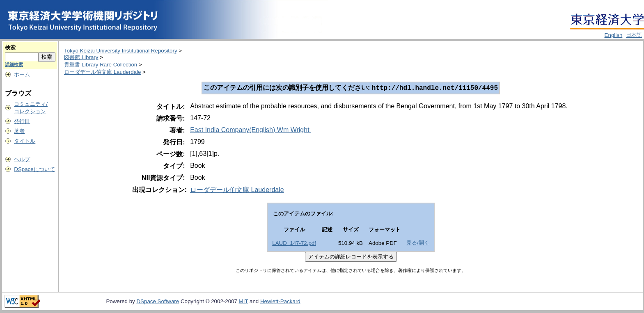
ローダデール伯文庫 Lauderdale (102, 72)
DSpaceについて (34, 169)
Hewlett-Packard (280, 302)
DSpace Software (158, 302)
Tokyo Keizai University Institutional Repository (121, 51)
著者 (19, 131)
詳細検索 (14, 64)
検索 (10, 47)
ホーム (22, 74)
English (614, 35)
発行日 (22, 121)
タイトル (25, 141)
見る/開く (418, 243)
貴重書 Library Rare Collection (101, 65)
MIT (244, 302)
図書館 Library (81, 57)
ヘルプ (22, 159)
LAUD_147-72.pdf (294, 244)
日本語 (634, 35)
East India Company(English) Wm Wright (251, 131)
